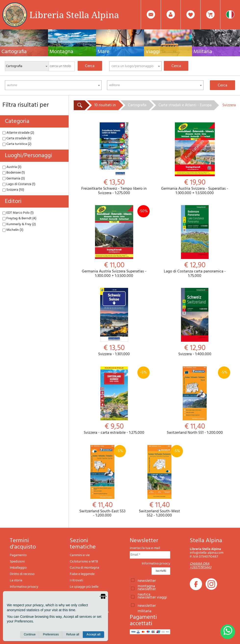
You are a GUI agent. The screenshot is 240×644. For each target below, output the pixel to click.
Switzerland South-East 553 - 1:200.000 (102, 481)
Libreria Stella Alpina (74, 15)
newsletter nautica (147, 589)
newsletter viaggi (152, 597)
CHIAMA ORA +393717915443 (201, 566)
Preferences (51, 634)
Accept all (93, 634)
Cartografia (137, 105)
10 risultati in (105, 105)
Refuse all (73, 634)
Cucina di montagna (84, 568)
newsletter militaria (147, 605)
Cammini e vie (80, 555)
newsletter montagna (147, 580)
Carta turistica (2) (17, 144)
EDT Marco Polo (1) (18, 213)
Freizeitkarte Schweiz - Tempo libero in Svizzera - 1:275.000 (114, 159)
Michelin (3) (13, 230)
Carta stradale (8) (17, 138)
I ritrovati (76, 580)
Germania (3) (14, 179)
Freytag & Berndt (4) (19, 218)
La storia (16, 580)
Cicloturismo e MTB (84, 562)
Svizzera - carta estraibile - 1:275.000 (114, 401)
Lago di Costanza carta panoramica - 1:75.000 (195, 242)
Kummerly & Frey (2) (19, 224)
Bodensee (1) (14, 173)
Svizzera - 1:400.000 (195, 322)
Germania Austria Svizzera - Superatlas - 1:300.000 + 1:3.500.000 (195, 159)
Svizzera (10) (13, 190)
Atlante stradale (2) (18, 133)
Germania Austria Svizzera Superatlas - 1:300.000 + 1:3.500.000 (114, 242)
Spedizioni (17, 562)
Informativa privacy (24, 587)
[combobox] (135, 66)
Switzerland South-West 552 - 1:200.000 (159, 481)
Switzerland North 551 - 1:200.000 (195, 401)
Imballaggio (18, 568)
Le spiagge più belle (84, 587)
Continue (30, 634)
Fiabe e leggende (82, 574)
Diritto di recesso (22, 574)
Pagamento (18, 555)
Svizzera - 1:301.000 (114, 322)
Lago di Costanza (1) (19, 184)
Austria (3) (12, 167)
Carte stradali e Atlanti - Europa (185, 105)
